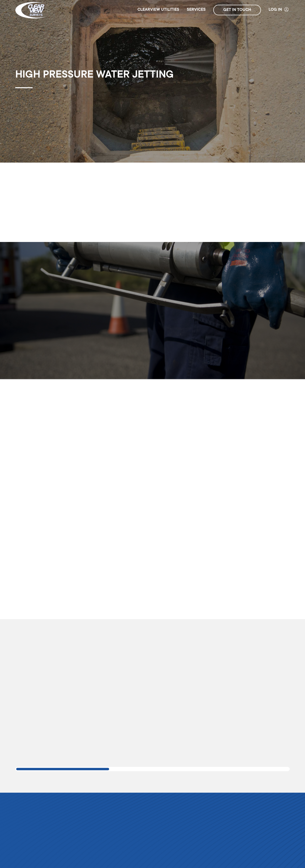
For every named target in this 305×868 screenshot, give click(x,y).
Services (196, 10)
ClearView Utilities (158, 10)
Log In (279, 10)
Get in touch (237, 10)
